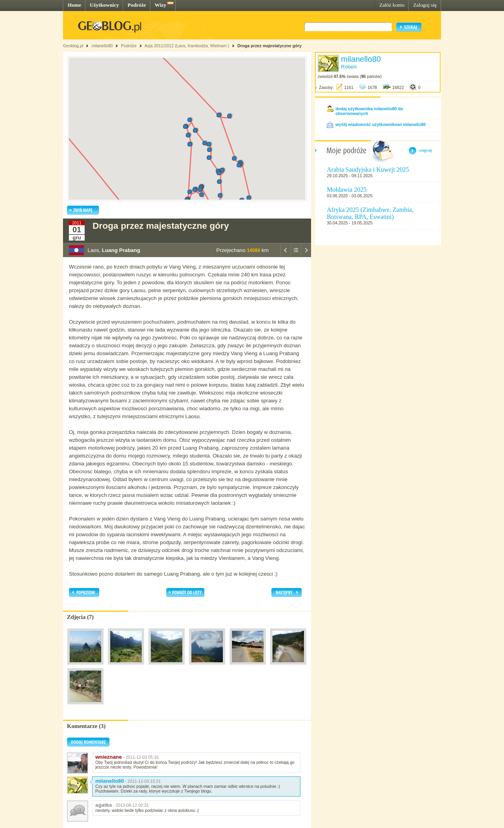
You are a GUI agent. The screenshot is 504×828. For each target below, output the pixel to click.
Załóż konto (392, 5)
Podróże (137, 5)
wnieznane (108, 757)
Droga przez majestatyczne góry (270, 46)
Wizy (160, 5)
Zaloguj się (425, 5)
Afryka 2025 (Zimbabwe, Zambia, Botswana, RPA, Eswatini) (370, 213)
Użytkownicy (104, 5)
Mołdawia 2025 (347, 190)
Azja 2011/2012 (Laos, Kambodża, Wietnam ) (187, 46)
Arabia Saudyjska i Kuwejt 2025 (368, 169)
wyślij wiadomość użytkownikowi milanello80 (381, 124)
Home (74, 5)
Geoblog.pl (73, 46)
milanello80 (102, 46)
